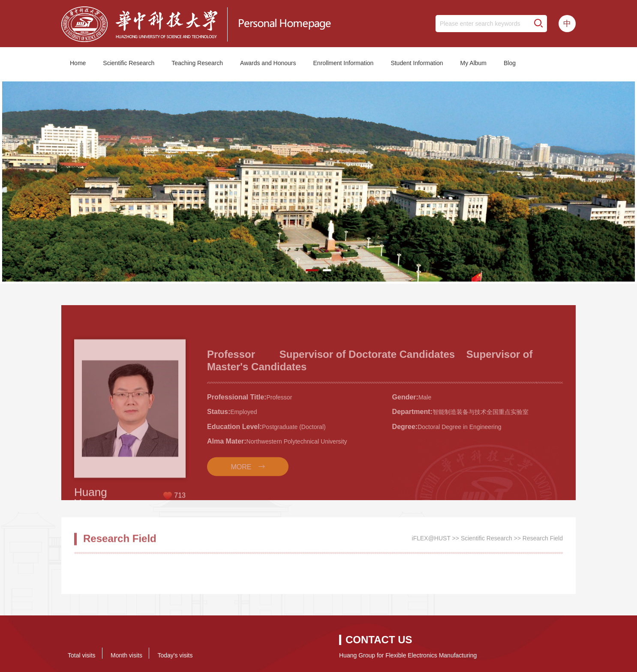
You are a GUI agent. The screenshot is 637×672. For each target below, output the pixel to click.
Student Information (417, 63)
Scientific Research (129, 63)
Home (78, 63)
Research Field (543, 541)
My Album (473, 63)
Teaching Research (197, 63)
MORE (241, 490)
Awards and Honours (268, 63)
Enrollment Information (344, 63)
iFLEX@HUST (431, 541)
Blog (510, 63)
